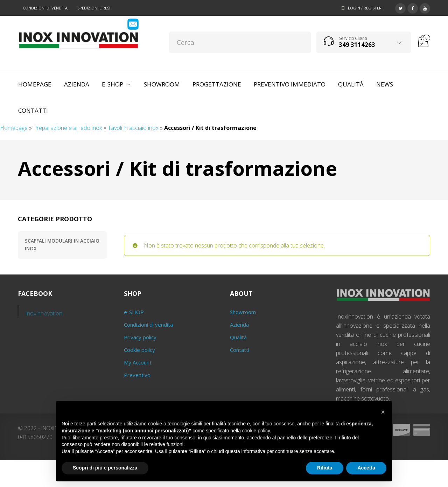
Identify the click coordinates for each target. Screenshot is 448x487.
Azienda (239, 325)
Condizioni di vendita (45, 8)
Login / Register (365, 8)
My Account (138, 362)
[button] (383, 412)
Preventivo (137, 375)
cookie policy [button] (256, 431)
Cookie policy (139, 350)
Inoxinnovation (44, 313)
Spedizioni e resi (94, 8)
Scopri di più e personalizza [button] (105, 468)
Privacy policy (140, 337)
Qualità (238, 337)
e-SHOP (134, 312)
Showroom (243, 312)
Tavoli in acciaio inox (133, 128)
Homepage (14, 128)
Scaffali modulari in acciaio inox (62, 245)
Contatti (240, 350)
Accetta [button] (366, 468)
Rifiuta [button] (325, 468)
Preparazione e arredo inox (68, 128)
